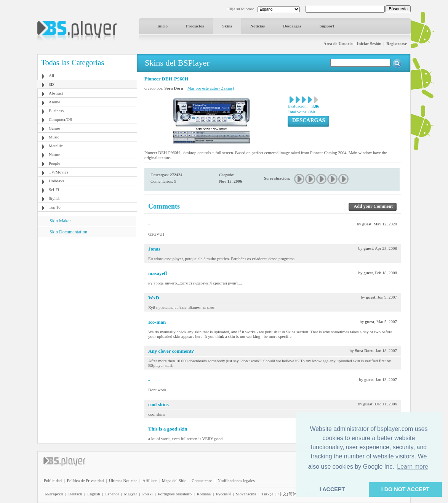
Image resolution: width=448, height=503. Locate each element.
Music (54, 137)
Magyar (130, 494)
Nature (54, 154)
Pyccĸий (223, 494)
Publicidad (53, 481)
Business (56, 111)
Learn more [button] (413, 467)
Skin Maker (60, 221)
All (51, 76)
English (94, 494)
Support (327, 26)
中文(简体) (288, 494)
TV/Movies (58, 172)
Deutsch (75, 494)
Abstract (56, 93)
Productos (195, 26)
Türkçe (267, 494)
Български (54, 494)
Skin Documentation (68, 232)
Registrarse (397, 43)
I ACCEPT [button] (332, 489)
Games (55, 128)
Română (204, 494)
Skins (227, 26)
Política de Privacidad (86, 481)
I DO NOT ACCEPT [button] (406, 489)
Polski (147, 494)
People (54, 163)
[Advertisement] (87, 285)
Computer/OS (60, 119)
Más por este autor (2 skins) (211, 88)
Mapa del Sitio (174, 481)
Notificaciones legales (236, 481)
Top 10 (55, 207)
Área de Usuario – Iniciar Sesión (352, 43)
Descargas (292, 26)
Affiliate (150, 481)
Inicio (162, 26)
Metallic (56, 146)
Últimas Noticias (123, 481)
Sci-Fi (54, 190)
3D (51, 84)
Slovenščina (246, 494)
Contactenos (202, 481)
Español (112, 494)
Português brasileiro (175, 494)
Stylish (55, 198)
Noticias (258, 26)
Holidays (56, 181)
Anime (54, 102)
